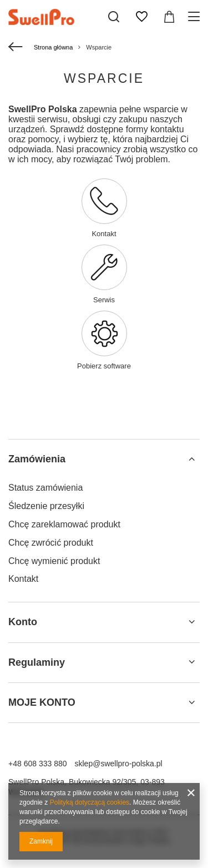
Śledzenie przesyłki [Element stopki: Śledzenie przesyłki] (46, 506)
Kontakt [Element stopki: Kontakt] (23, 579)
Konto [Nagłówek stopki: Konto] (23, 622)
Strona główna (53, 47)
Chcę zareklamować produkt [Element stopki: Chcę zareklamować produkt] (64, 524)
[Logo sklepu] (51, 17)
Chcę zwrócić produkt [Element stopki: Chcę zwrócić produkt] (51, 543)
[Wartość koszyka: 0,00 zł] (169, 17)
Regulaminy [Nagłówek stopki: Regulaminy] (37, 662)
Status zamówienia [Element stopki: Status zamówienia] (45, 488)
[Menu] (196, 17)
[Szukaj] (114, 17)
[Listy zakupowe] (141, 17)
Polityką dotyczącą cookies (90, 802)
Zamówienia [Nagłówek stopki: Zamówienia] (37, 459)
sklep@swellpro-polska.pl (119, 764)
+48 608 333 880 (38, 764)
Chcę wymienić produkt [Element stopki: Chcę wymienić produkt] (54, 561)
